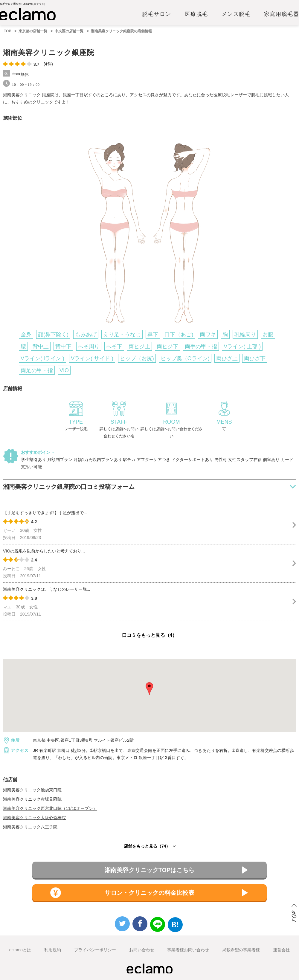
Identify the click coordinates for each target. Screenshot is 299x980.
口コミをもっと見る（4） (150, 635)
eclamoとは (20, 950)
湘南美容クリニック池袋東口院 (32, 790)
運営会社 (281, 950)
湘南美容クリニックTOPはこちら (150, 870)
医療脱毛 (196, 14)
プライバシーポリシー (95, 950)
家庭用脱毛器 (282, 14)
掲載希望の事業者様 (241, 950)
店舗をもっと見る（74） (147, 846)
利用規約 (53, 950)
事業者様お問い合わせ (188, 950)
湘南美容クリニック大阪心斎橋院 (34, 818)
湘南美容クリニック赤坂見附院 (32, 799)
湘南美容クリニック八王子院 (30, 827)
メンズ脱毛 (236, 14)
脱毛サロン (157, 14)
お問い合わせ (142, 950)
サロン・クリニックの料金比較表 (149, 893)
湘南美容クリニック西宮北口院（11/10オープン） (50, 808)
